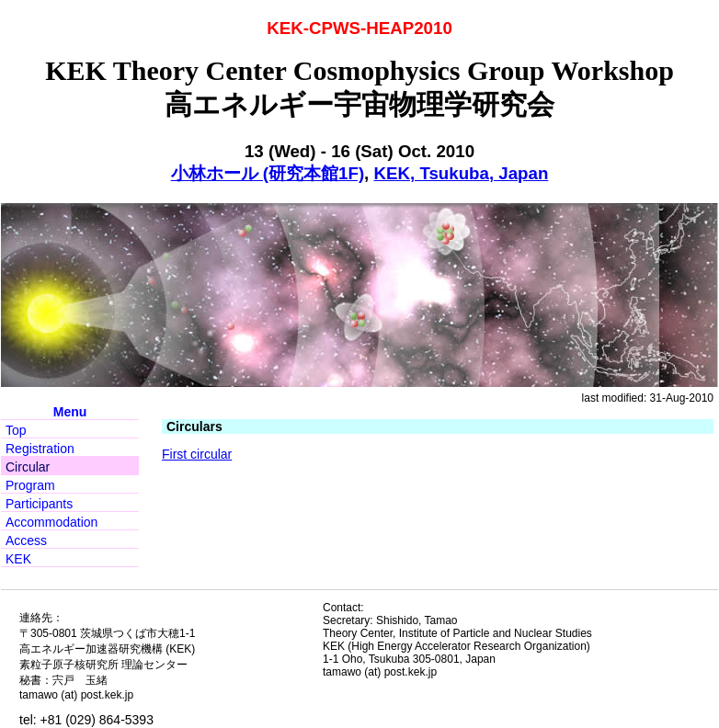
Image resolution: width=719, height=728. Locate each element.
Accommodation (51, 522)
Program (30, 485)
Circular (28, 467)
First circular (197, 454)
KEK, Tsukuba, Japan (462, 173)
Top (16, 430)
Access (26, 540)
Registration (40, 449)
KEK (18, 559)
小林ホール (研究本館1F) (268, 173)
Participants (39, 504)
